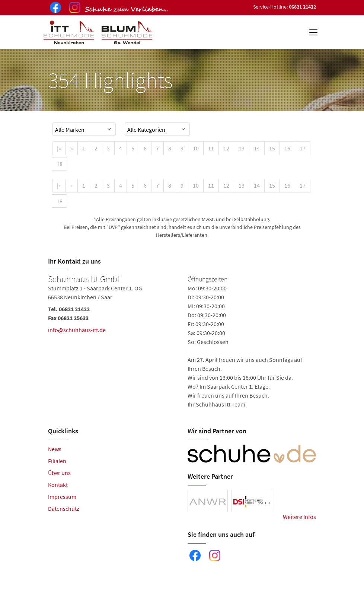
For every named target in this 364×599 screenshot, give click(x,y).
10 (196, 148)
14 (257, 148)
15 (272, 148)
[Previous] (72, 148)
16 (287, 148)
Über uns (59, 473)
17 (303, 148)
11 (211, 148)
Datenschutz (64, 509)
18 (60, 164)
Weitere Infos (299, 517)
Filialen (57, 461)
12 (226, 148)
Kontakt (58, 485)
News (55, 449)
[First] (59, 148)
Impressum (62, 497)
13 (242, 148)
